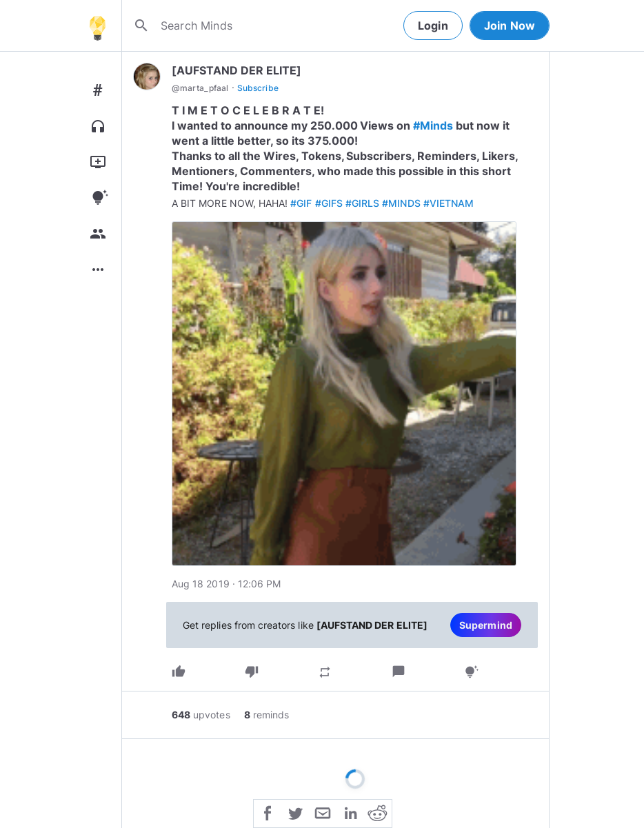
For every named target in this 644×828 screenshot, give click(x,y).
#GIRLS (362, 203)
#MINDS (401, 203)
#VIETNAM (449, 203)
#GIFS (329, 203)
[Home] (97, 26)
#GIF (301, 203)
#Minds (433, 125)
